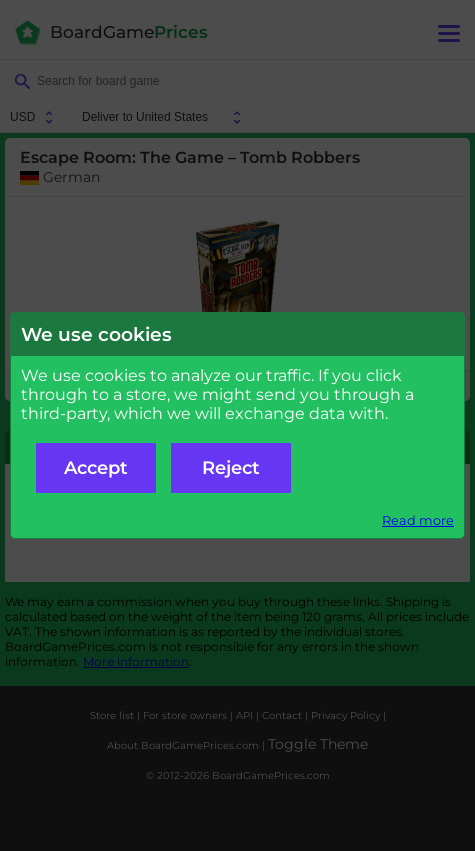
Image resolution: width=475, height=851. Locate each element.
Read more (418, 520)
